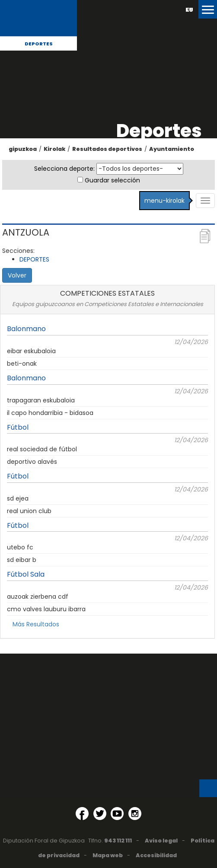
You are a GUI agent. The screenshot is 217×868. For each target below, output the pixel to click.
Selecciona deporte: (64, 169)
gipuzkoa (23, 149)
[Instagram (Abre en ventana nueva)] (135, 814)
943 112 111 (118, 841)
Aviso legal (161, 841)
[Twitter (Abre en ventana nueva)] (100, 814)
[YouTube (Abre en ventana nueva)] (117, 814)
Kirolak (54, 149)
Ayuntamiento (172, 149)
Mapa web (108, 855)
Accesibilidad (156, 855)
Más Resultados (36, 624)
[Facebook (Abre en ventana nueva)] (82, 814)
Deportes (39, 44)
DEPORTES (34, 259)
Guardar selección (112, 180)
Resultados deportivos (107, 149)
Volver (17, 275)
